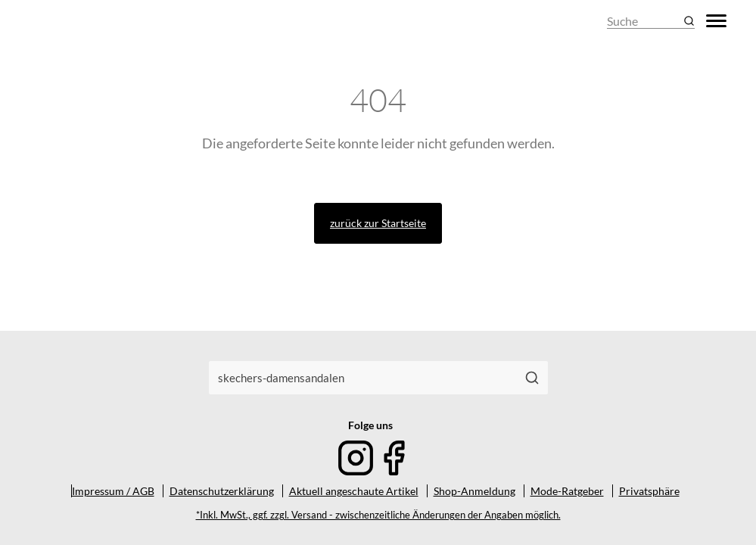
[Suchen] (532, 378)
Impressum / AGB (113, 491)
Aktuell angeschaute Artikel (354, 491)
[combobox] (363, 378)
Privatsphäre (649, 491)
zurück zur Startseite (378, 223)
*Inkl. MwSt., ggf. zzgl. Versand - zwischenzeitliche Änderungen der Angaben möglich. (378, 515)
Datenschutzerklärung (222, 491)
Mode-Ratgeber (567, 491)
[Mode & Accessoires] (67, 21)
